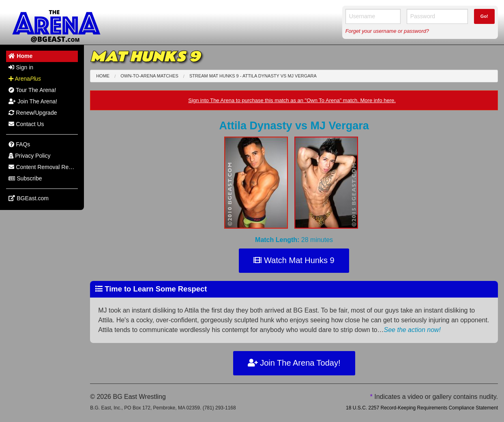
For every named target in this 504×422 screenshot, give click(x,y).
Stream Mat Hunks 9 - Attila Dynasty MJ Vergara (253, 76)
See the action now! (413, 330)
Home (103, 76)
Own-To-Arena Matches (149, 76)
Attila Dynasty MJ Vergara (294, 126)
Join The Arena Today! (294, 363)
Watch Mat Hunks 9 (294, 260)
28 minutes (294, 240)
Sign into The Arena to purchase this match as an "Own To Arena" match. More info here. (292, 100)
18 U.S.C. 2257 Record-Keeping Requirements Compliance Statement (422, 408)
